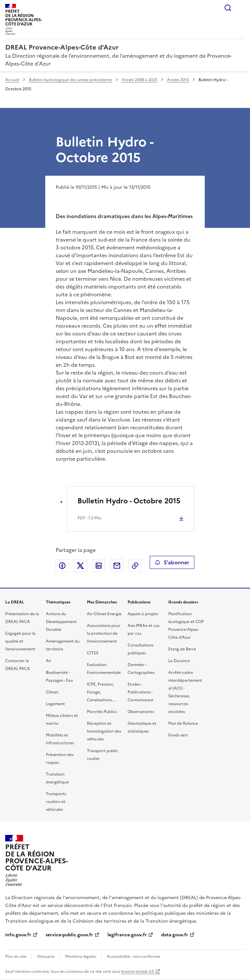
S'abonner (172, 562)
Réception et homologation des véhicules (104, 731)
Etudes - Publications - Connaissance (140, 692)
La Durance (179, 661)
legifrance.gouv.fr (127, 935)
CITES (93, 653)
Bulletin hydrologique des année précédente (70, 80)
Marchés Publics (102, 712)
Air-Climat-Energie (104, 614)
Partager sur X (80, 566)
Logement (55, 704)
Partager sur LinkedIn (99, 566)
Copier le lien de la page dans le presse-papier (135, 566)
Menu (241, 8)
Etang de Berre (182, 649)
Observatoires (141, 712)
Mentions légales (81, 957)
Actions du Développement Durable (61, 622)
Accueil (12, 80)
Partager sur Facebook (62, 566)
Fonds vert (178, 735)
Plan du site (16, 957)
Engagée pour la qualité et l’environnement (20, 641)
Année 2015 (178, 80)
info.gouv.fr (18, 935)
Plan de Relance (183, 723)
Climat (52, 692)
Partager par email (117, 566)
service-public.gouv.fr (69, 935)
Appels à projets (143, 614)
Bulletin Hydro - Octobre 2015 (129, 501)
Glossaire (46, 957)
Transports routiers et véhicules (56, 802)
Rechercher (228, 8)
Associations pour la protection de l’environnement (104, 633)
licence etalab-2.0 (138, 972)
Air (49, 661)
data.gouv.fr (175, 935)
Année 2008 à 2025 (139, 80)
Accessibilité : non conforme (133, 957)
